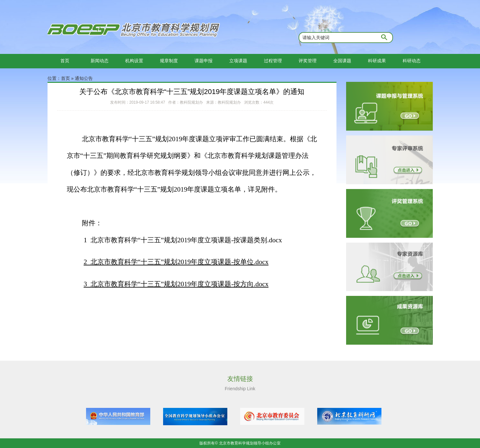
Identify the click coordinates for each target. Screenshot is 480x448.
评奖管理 (308, 61)
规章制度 (169, 61)
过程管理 (273, 61)
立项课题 (238, 61)
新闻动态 (100, 61)
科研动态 (412, 61)
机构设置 (134, 61)
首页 (65, 61)
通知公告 (84, 78)
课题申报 (204, 61)
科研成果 (377, 61)
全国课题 (342, 61)
